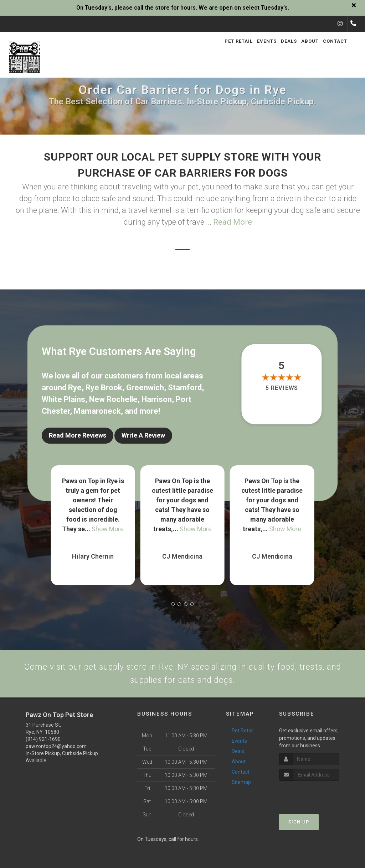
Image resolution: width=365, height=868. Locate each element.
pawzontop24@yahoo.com (56, 750)
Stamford (185, 388)
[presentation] (317, 798)
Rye (75, 388)
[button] (173, 600)
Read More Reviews (78, 435)
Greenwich (145, 388)
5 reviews (281, 388)
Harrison (157, 399)
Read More (233, 222)
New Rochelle (113, 399)
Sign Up (299, 826)
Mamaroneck (97, 411)
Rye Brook (104, 388)
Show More (108, 525)
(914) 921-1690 (43, 743)
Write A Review (143, 435)
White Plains (63, 399)
